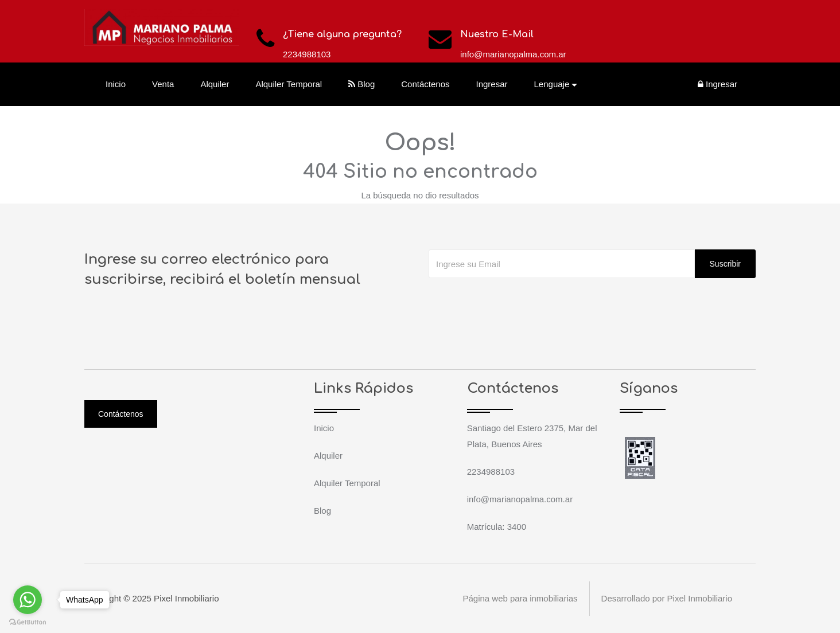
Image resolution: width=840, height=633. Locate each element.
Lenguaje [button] (552, 84)
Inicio (116, 84)
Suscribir (725, 264)
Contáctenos (425, 84)
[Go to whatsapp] (28, 600)
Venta (163, 84)
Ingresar (492, 84)
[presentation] (516, 301)
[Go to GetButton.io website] (28, 622)
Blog (361, 84)
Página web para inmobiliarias (520, 598)
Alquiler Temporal (289, 84)
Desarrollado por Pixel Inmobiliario (667, 598)
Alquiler (215, 84)
